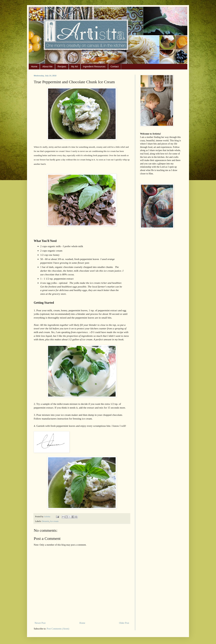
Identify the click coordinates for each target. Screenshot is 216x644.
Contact (115, 67)
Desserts (45, 521)
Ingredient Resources (94, 67)
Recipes (62, 67)
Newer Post (40, 623)
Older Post (124, 623)
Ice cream (54, 521)
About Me (47, 67)
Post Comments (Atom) (58, 629)
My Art (75, 67)
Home (34, 67)
